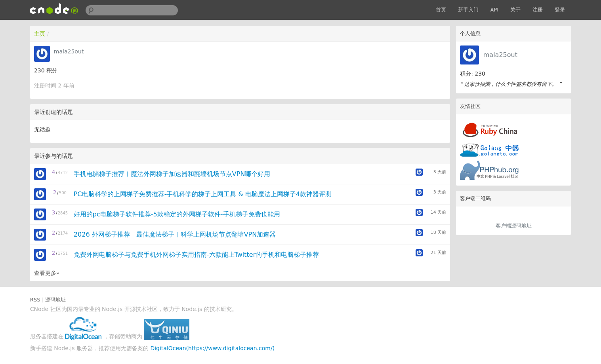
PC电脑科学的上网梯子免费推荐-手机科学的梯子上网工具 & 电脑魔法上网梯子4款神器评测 (203, 194)
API (495, 10)
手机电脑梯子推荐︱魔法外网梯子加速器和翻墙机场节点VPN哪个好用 (172, 174)
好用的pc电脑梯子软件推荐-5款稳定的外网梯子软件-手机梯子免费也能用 (177, 214)
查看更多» (47, 273)
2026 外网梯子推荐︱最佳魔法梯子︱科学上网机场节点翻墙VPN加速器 (175, 234)
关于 (515, 10)
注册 (538, 10)
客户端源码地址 (514, 226)
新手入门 (468, 10)
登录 (560, 10)
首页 (441, 10)
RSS (35, 300)
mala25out (500, 55)
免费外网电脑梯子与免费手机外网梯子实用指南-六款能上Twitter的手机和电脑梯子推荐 (196, 255)
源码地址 (55, 300)
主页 (40, 34)
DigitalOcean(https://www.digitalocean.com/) (212, 348)
